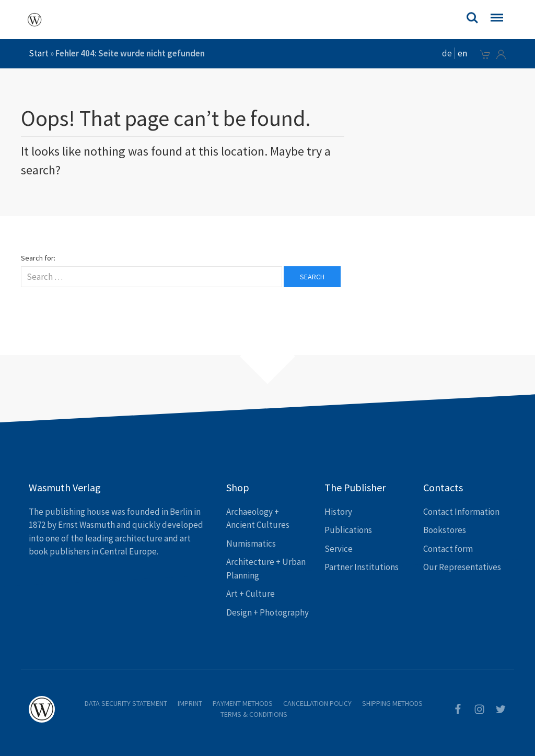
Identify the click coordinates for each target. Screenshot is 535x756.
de (447, 53)
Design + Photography (267, 612)
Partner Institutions (362, 567)
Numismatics (251, 544)
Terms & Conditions (254, 714)
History (338, 512)
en (462, 53)
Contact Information (461, 512)
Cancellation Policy (317, 703)
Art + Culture (251, 594)
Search (312, 277)
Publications (348, 530)
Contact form (448, 549)
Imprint (190, 703)
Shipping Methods (392, 703)
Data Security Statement (126, 703)
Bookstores (445, 530)
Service (339, 549)
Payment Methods (243, 703)
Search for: (38, 258)
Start (39, 53)
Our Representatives (462, 567)
